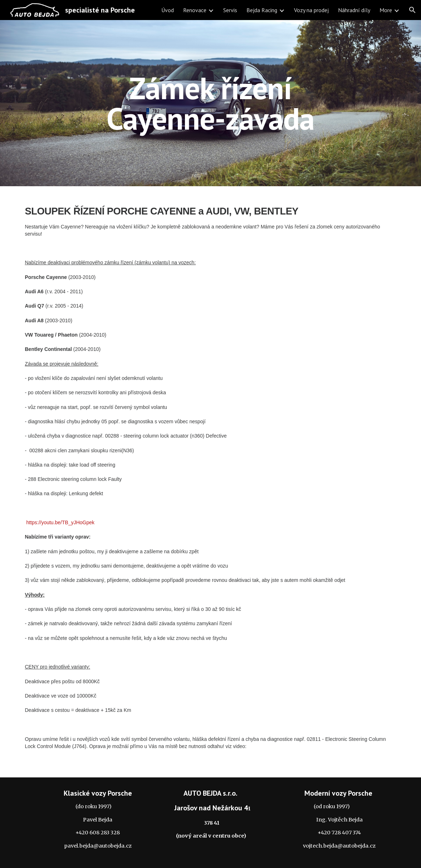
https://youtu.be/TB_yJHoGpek (60, 522)
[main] (211, 103)
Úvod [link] (168, 10)
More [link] (386, 10)
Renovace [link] (195, 10)
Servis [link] (230, 10)
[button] (412, 10)
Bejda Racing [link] (262, 10)
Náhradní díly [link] (354, 10)
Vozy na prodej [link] (311, 10)
